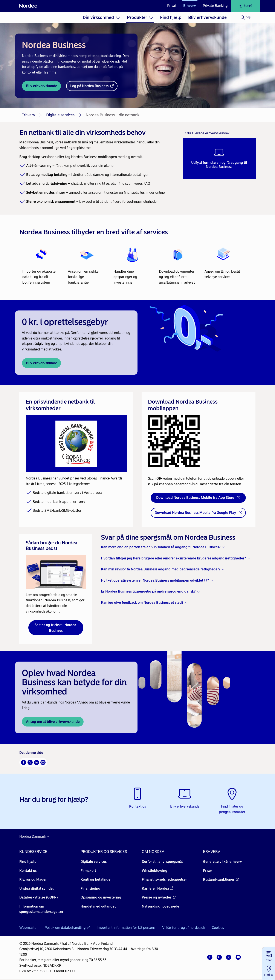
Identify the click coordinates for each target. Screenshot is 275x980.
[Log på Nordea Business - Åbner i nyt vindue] (92, 86)
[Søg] (245, 17)
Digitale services (60, 115)
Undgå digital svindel (37, 889)
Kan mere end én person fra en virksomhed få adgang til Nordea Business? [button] (161, 547)
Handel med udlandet (98, 906)
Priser (208, 871)
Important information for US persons (126, 928)
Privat (172, 6)
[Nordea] (28, 6)
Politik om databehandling (67, 928)
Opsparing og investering (101, 897)
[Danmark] (35, 837)
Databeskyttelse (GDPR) (39, 897)
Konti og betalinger (96, 879)
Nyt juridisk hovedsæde (160, 906)
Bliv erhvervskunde (207, 17)
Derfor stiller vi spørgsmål (162, 862)
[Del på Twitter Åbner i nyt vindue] (30, 762)
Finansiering (90, 889)
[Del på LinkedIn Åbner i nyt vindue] (37, 762)
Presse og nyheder (159, 897)
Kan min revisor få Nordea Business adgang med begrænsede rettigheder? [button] (161, 569)
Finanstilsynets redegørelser (164, 879)
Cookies (218, 928)
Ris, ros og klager (33, 879)
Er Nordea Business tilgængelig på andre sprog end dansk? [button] (148, 591)
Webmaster (29, 928)
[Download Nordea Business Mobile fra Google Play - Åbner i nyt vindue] (198, 513)
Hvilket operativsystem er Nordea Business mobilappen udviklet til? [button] (155, 580)
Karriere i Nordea (158, 889)
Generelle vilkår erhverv (222, 862)
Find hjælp (171, 17)
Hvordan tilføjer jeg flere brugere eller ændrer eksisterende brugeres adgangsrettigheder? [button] (173, 558)
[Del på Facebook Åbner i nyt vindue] (24, 762)
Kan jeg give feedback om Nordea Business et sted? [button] (142, 603)
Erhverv (190, 6)
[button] (269, 955)
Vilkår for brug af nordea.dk (184, 928)
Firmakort (88, 871)
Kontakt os (28, 871)
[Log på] (245, 6)
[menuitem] (101, 17)
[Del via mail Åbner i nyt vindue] (43, 762)
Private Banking (215, 6)
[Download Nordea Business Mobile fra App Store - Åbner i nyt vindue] (198, 498)
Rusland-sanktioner (221, 879)
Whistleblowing (155, 871)
